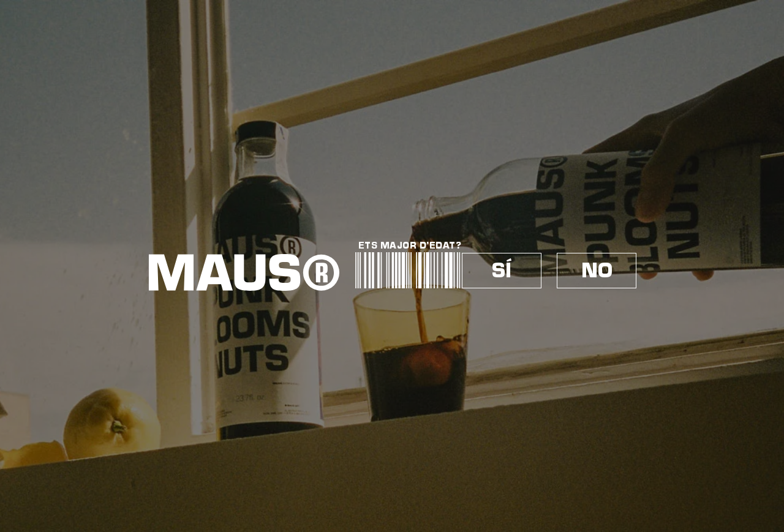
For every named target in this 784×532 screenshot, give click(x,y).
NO (597, 271)
